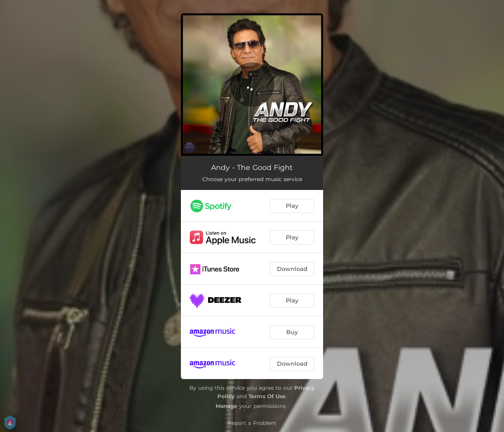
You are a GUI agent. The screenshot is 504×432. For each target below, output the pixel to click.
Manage (226, 406)
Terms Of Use (267, 396)
